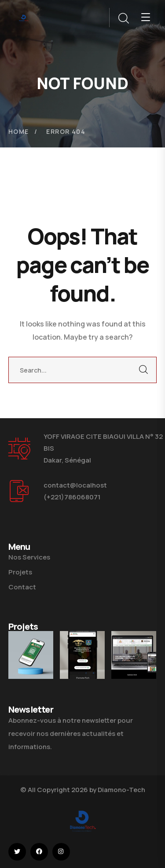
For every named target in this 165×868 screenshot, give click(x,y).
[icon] (17, 852)
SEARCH (143, 370)
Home (19, 131)
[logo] (24, 17)
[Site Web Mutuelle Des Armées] (134, 655)
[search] (123, 18)
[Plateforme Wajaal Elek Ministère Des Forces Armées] (82, 655)
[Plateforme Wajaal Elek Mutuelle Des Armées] (31, 655)
